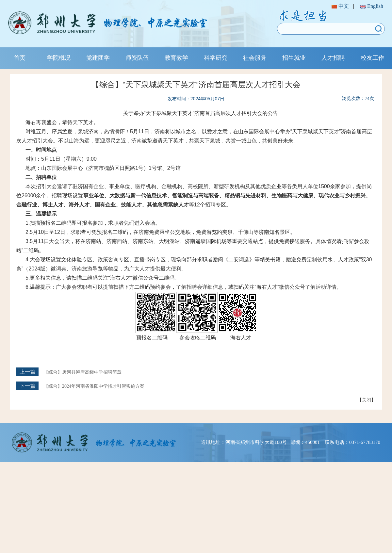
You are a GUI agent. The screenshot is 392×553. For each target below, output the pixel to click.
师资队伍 (137, 58)
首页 (20, 58)
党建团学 (98, 58)
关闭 (367, 400)
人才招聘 (333, 58)
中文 (340, 6)
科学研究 (216, 58)
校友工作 (372, 58)
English (372, 6)
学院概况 (59, 58)
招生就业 (294, 58)
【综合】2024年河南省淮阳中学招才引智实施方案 (94, 386)
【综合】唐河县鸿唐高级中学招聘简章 (83, 372)
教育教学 (176, 58)
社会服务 (255, 58)
